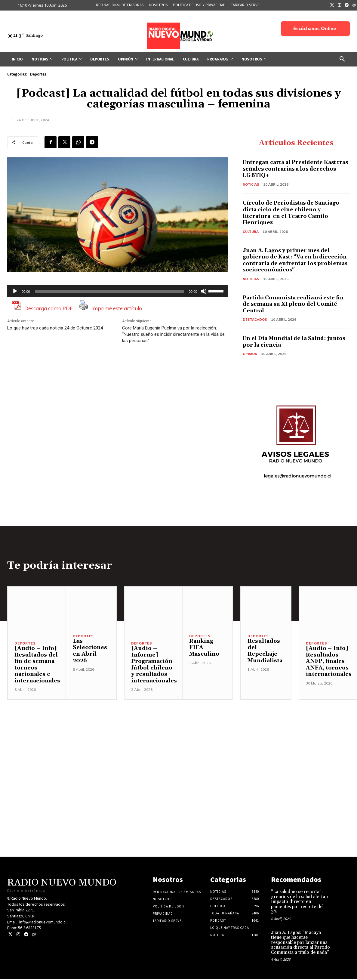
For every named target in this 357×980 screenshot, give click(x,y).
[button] (342, 59)
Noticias (251, 184)
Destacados (255, 320)
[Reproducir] (15, 291)
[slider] (109, 291)
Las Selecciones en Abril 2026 (90, 652)
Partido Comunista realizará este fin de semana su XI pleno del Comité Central (295, 305)
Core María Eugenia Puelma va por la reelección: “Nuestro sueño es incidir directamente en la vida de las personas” (173, 334)
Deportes (38, 74)
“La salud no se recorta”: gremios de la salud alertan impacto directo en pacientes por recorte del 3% (299, 903)
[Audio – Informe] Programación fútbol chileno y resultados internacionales (154, 665)
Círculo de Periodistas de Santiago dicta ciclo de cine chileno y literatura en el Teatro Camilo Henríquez (293, 213)
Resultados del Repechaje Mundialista (265, 652)
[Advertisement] (178, 743)
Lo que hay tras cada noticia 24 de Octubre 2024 (55, 328)
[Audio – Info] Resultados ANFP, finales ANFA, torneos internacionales (329, 662)
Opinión (250, 354)
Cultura (251, 232)
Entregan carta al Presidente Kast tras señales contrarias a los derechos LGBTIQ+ (291, 169)
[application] (118, 291)
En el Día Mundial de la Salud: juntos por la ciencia (286, 342)
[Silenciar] (204, 291)
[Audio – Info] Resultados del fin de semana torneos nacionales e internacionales (37, 665)
